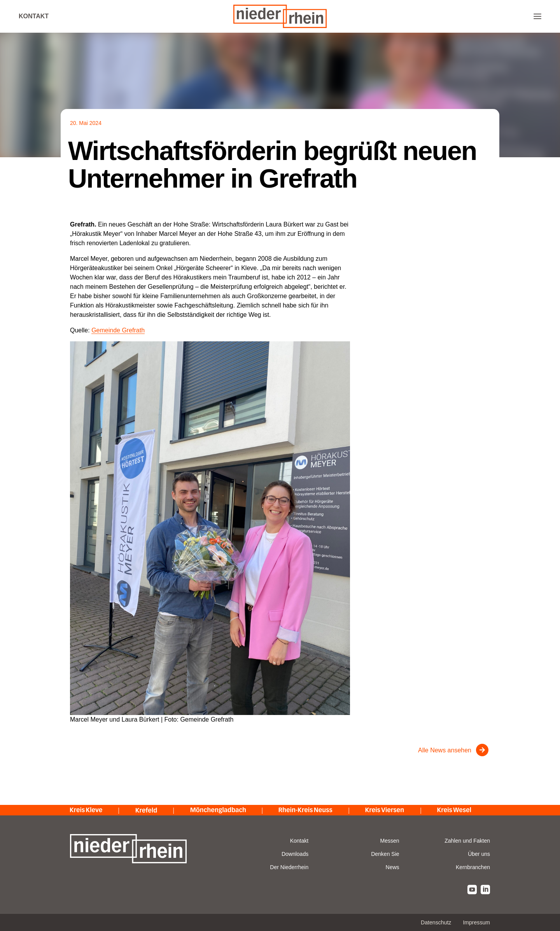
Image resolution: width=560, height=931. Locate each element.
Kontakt (34, 16)
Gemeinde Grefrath (118, 330)
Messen (390, 841)
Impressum (476, 922)
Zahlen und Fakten (467, 841)
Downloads (295, 854)
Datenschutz (436, 922)
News (393, 867)
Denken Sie (385, 854)
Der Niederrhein (289, 867)
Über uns (479, 854)
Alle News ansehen (445, 750)
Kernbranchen (473, 867)
